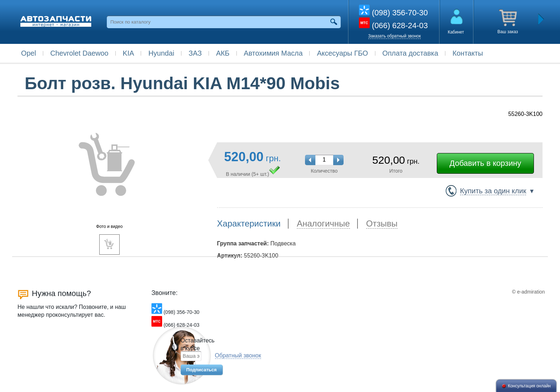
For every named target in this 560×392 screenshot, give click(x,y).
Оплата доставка (410, 53)
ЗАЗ (195, 53)
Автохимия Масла (273, 53)
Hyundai (161, 53)
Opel (29, 53)
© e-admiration (529, 292)
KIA (129, 53)
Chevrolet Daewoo (79, 53)
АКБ (223, 53)
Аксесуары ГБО (342, 53)
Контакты (468, 53)
